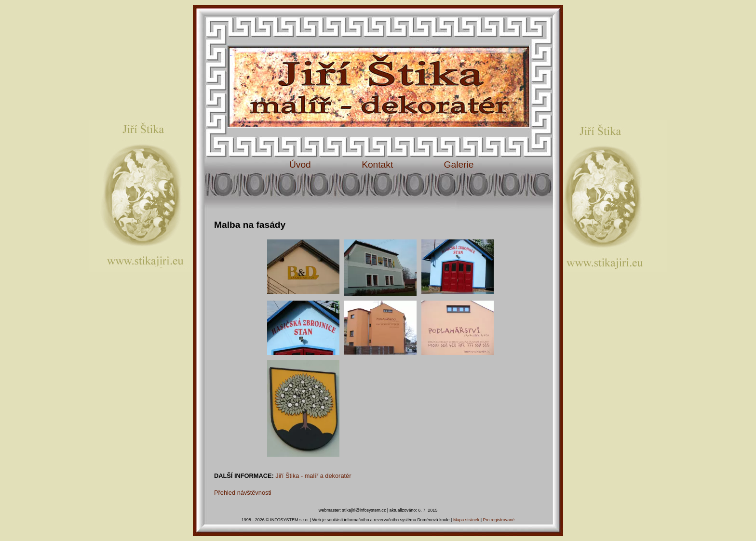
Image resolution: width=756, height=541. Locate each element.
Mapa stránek (466, 520)
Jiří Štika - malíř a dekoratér (313, 476)
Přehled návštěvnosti (243, 493)
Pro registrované (499, 520)
